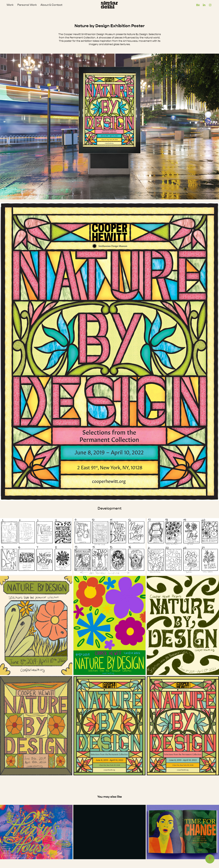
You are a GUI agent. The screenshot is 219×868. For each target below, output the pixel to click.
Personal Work (27, 5)
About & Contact (51, 5)
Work (10, 5)
